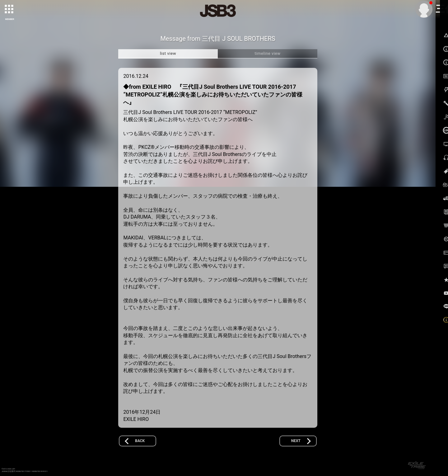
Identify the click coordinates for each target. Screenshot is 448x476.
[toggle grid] (10, 10)
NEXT (296, 441)
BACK (140, 441)
